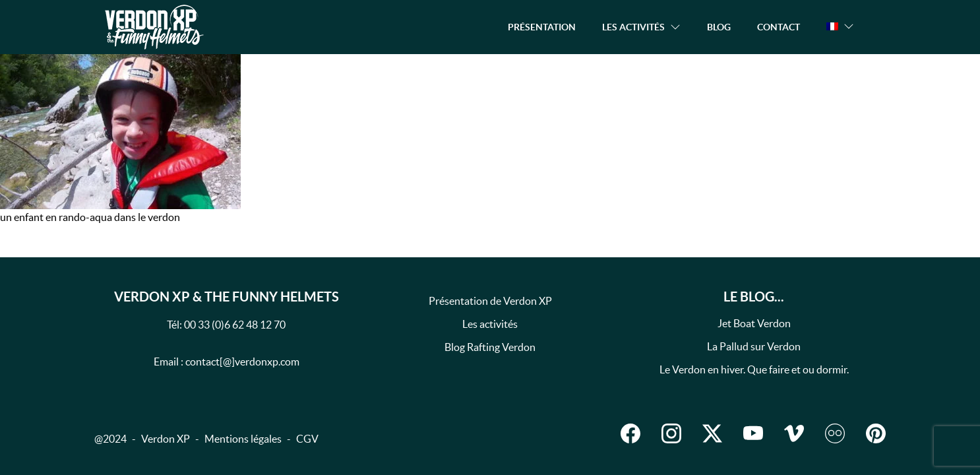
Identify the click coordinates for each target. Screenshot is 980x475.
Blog (719, 27)
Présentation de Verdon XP (490, 301)
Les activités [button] (633, 27)
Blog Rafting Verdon (490, 347)
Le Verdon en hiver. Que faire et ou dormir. (754, 369)
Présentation (542, 27)
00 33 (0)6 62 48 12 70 (235, 325)
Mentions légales (243, 439)
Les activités (490, 324)
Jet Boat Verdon (754, 323)
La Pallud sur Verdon (754, 346)
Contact (779, 27)
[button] (840, 26)
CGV (307, 439)
